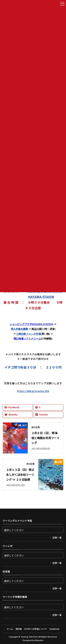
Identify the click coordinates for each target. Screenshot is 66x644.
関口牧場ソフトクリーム (27, 339)
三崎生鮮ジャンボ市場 (28, 334)
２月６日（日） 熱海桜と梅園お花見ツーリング (45, 438)
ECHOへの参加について (36, 629)
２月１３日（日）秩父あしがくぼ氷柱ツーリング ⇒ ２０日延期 (20, 475)
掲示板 (19, 629)
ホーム (10, 629)
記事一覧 (57, 538)
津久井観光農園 (19, 329)
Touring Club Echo (29, 637)
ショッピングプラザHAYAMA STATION (31, 324)
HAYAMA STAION (41, 297)
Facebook (55, 629)
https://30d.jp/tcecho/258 (33, 391)
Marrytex (39, 640)
